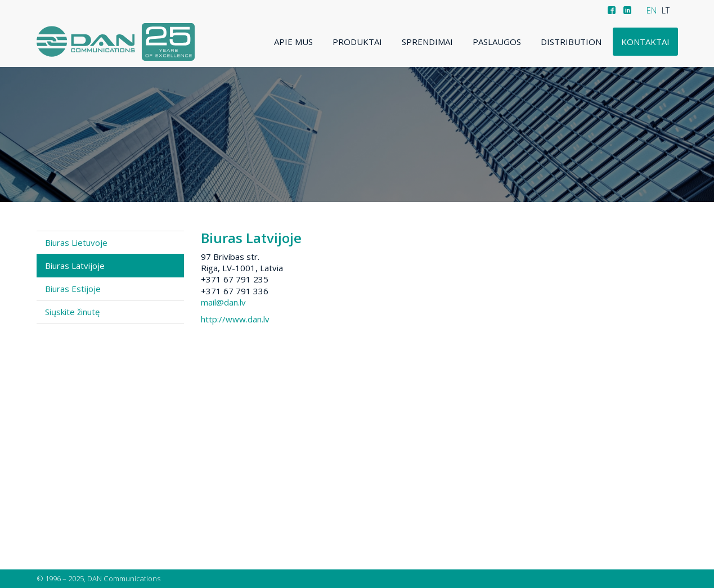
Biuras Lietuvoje (76, 243)
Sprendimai (427, 42)
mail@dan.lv (223, 302)
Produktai (357, 42)
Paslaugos (497, 42)
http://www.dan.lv (235, 319)
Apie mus (293, 42)
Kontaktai (645, 42)
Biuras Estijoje (73, 289)
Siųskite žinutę (72, 312)
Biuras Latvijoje (75, 266)
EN (652, 10)
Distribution (571, 42)
